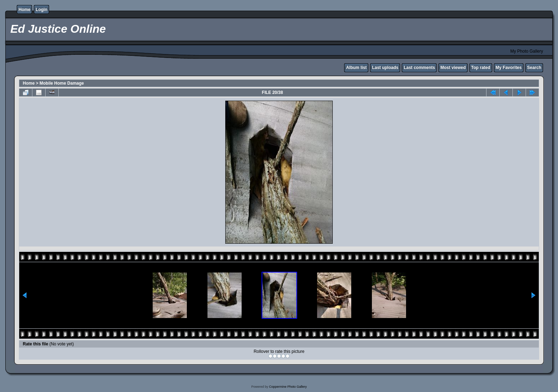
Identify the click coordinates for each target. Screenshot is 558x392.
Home (24, 10)
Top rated (481, 68)
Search (534, 68)
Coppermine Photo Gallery (288, 387)
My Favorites (509, 68)
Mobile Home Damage (62, 83)
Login (41, 10)
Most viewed (453, 68)
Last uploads (385, 68)
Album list (356, 68)
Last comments (419, 68)
